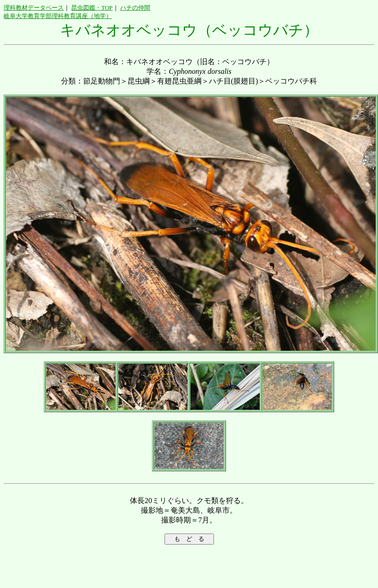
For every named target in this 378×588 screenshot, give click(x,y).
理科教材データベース (34, 8)
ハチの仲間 (135, 8)
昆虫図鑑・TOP (92, 8)
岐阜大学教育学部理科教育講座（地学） (58, 16)
